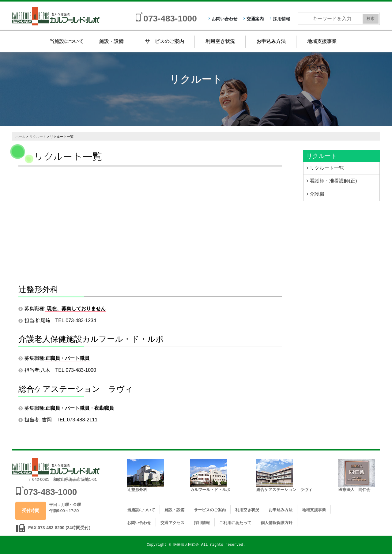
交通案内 (255, 19)
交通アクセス (172, 523)
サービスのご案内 (164, 41)
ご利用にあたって (235, 523)
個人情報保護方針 (277, 523)
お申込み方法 (271, 41)
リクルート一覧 (327, 168)
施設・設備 (111, 41)
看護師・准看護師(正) (333, 181)
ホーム (20, 137)
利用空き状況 (220, 41)
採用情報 (281, 19)
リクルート (38, 137)
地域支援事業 (322, 41)
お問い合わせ (224, 19)
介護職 (317, 194)
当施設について (66, 41)
